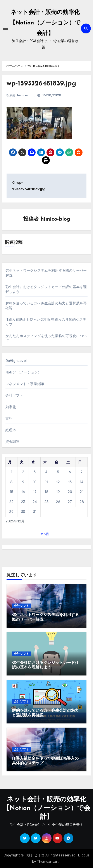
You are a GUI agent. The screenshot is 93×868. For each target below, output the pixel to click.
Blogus (84, 855)
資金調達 (13, 442)
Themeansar (47, 862)
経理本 (11, 430)
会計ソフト (14, 395)
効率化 (11, 407)
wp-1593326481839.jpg (41, 84)
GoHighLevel (16, 361)
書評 (9, 419)
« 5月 (45, 534)
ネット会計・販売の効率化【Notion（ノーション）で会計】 (45, 23)
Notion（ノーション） (23, 372)
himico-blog (26, 95)
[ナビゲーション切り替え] (6, 28)
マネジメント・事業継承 (25, 384)
